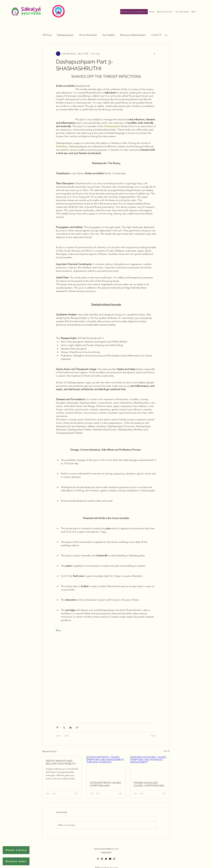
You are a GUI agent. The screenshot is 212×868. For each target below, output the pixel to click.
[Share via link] (77, 727)
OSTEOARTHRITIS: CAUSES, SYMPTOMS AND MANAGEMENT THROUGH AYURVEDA (106, 784)
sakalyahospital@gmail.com (106, 849)
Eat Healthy (109, 35)
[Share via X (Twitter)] (64, 727)
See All (167, 751)
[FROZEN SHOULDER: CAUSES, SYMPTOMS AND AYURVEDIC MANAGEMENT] (150, 767)
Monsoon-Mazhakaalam (133, 35)
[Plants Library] (16, 850)
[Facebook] (98, 859)
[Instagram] (102, 859)
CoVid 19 (156, 35)
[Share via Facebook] (57, 727)
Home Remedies (88, 35)
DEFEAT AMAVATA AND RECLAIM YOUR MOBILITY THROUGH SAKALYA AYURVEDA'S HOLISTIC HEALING (61, 762)
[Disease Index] (16, 861)
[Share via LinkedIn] (71, 727)
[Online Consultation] (134, 12)
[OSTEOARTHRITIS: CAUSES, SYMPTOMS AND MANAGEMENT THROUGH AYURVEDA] (106, 767)
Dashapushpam (65, 35)
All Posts (47, 35)
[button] (166, 35)
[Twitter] (106, 859)
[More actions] (154, 54)
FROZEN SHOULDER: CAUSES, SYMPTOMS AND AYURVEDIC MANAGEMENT (150, 784)
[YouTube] (110, 859)
